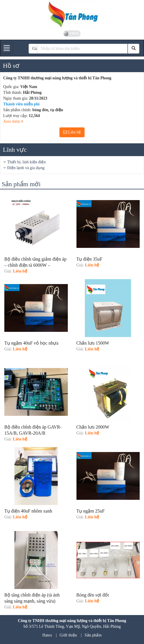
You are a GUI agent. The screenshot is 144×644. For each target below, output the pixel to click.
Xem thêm (13, 121)
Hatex (47, 635)
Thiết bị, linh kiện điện (26, 162)
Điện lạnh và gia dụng (26, 168)
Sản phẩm (93, 635)
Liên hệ (72, 132)
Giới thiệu (68, 635)
